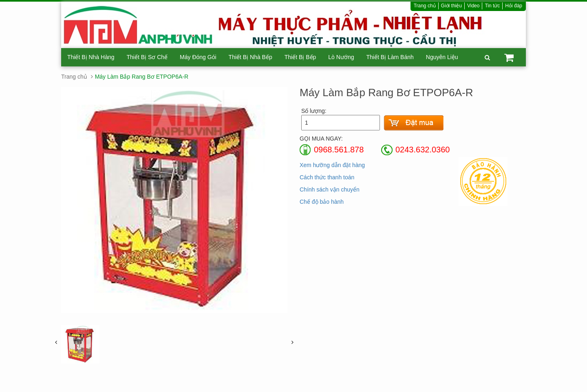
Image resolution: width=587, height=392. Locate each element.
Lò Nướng (341, 57)
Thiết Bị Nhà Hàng (91, 57)
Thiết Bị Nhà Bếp (250, 57)
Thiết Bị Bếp (300, 57)
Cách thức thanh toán (327, 177)
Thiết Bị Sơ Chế (147, 57)
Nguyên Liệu (442, 57)
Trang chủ (425, 6)
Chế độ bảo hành (322, 202)
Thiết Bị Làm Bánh (390, 57)
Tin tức (492, 6)
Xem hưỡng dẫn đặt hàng (332, 165)
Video (473, 6)
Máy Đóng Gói (198, 57)
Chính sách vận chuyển (330, 189)
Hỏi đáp (514, 6)
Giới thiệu (451, 6)
